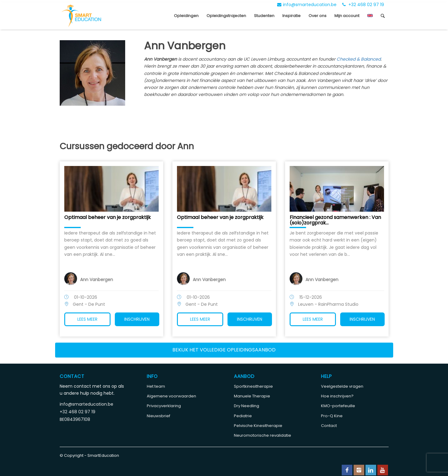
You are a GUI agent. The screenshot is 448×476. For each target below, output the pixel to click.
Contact (329, 426)
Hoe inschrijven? (337, 396)
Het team (156, 386)
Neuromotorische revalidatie (263, 435)
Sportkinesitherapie (253, 386)
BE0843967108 (75, 419)
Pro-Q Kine (332, 416)
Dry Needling (247, 406)
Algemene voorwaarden (171, 396)
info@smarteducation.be (307, 5)
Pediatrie (243, 416)
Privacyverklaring (164, 406)
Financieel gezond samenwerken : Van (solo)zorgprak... (335, 220)
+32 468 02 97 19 (363, 5)
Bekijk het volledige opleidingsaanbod (224, 350)
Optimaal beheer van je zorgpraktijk (108, 217)
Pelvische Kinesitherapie (258, 426)
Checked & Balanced (359, 59)
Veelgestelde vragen (342, 386)
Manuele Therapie (252, 396)
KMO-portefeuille (338, 406)
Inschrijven (137, 319)
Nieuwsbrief (159, 416)
